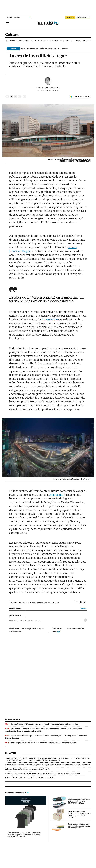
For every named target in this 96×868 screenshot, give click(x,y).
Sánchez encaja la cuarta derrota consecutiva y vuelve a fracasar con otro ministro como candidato (44, 773)
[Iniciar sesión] (83, 17)
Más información (16, 632)
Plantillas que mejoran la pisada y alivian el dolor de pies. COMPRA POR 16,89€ (79, 801)
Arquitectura (53, 41)
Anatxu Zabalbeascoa (48, 88)
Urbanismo (29, 620)
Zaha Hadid (57, 495)
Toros (78, 41)
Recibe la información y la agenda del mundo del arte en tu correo (36, 602)
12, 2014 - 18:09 (51, 90)
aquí (59, 632)
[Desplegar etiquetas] (85, 620)
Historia (44, 41)
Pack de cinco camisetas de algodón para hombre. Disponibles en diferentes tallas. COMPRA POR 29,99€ (24, 835)
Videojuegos (70, 41)
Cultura (12, 35)
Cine (7, 41)
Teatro (19, 41)
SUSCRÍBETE (70, 17)
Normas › (84, 609)
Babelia (85, 41)
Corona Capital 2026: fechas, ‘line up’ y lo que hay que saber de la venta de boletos (44, 724)
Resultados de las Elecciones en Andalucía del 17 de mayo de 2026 (31, 778)
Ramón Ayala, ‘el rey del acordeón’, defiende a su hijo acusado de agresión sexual (44, 743)
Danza (37, 41)
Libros (26, 41)
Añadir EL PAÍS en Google (81, 96)
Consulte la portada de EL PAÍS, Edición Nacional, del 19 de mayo (45, 48)
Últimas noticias (13, 720)
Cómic (62, 41)
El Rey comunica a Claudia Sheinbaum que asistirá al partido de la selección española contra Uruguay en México (48, 765)
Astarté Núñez (50, 319)
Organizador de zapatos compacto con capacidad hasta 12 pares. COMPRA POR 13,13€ (79, 814)
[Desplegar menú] (7, 23)
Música (13, 41)
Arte (31, 41)
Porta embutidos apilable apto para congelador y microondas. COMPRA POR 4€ (79, 826)
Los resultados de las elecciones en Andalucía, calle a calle (28, 769)
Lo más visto (11, 753)
